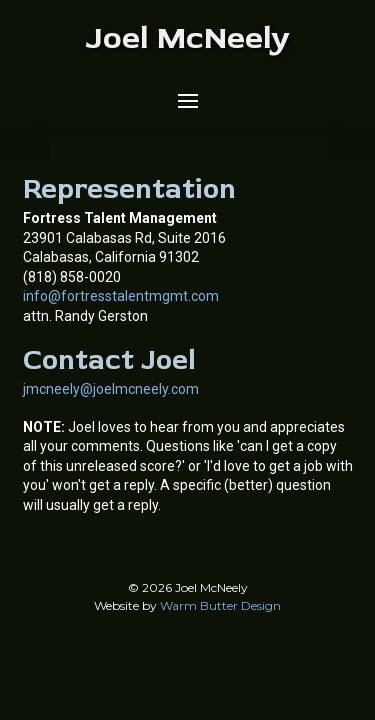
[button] (188, 101)
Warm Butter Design (220, 605)
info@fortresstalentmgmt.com (121, 296)
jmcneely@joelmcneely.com (111, 389)
